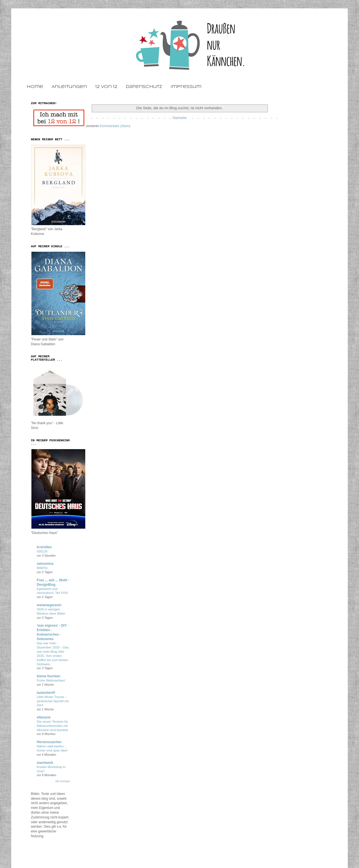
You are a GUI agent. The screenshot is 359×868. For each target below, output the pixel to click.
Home (35, 87)
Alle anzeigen (63, 781)
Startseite (180, 118)
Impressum (186, 87)
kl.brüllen (44, 547)
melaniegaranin (49, 605)
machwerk (45, 763)
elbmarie (44, 717)
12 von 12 (106, 87)
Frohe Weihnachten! (51, 680)
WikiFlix (42, 568)
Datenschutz (144, 87)
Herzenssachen (49, 742)
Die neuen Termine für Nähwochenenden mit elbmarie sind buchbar (52, 726)
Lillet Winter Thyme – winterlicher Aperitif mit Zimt (53, 701)
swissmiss (45, 564)
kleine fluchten (49, 676)
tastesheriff (46, 693)
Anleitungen (69, 87)
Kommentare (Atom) (115, 126)
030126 (42, 551)
